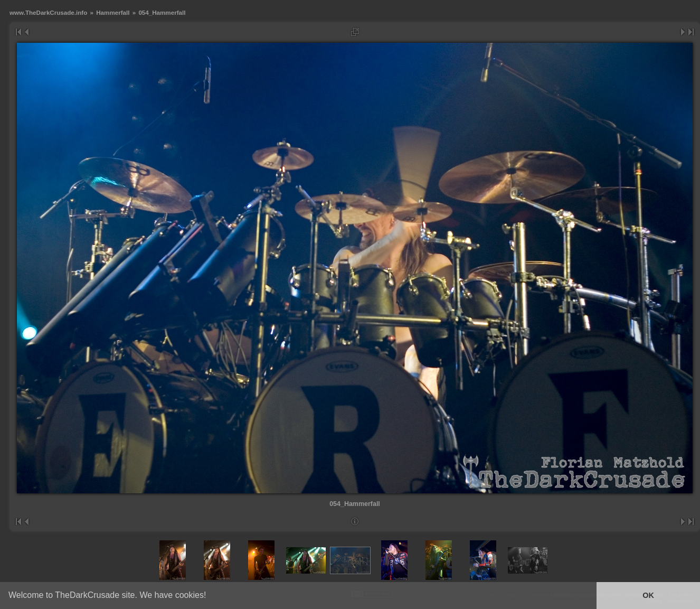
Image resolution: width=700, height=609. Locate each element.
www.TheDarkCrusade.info (48, 12)
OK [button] (648, 595)
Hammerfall (113, 12)
